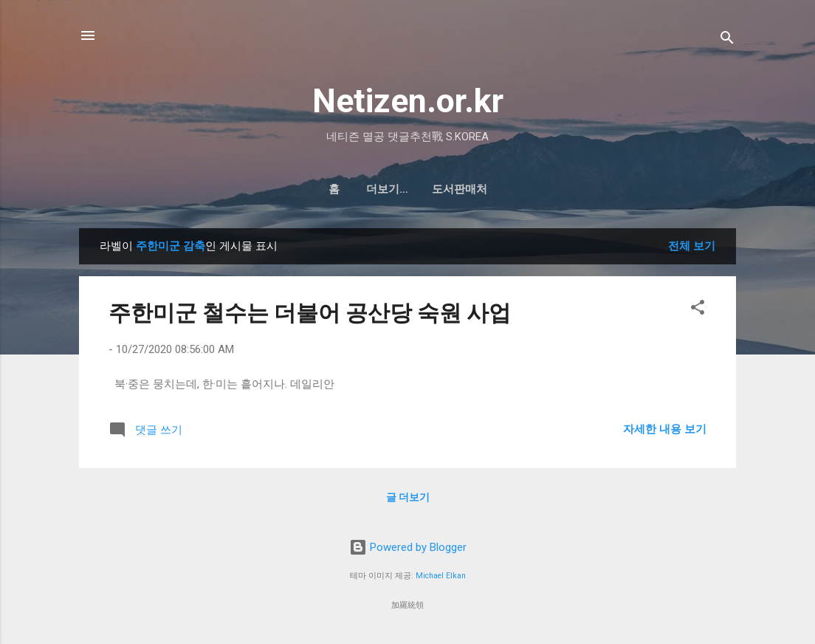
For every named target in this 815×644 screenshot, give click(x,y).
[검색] (727, 40)
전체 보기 (692, 246)
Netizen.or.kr (408, 101)
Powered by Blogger (408, 547)
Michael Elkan (441, 576)
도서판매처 (426, 189)
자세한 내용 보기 (665, 429)
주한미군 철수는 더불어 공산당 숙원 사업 (310, 313)
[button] (698, 310)
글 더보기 (408, 497)
